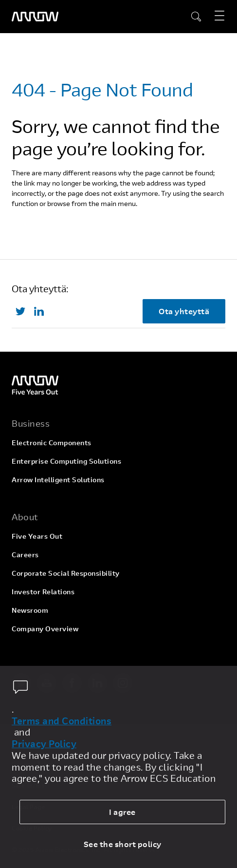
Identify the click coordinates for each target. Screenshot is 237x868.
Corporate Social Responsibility (66, 573)
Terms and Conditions (62, 721)
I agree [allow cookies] (122, 812)
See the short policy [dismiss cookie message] (123, 844)
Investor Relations (43, 592)
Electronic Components (52, 443)
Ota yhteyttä (184, 311)
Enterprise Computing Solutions (66, 461)
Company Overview (45, 629)
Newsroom (30, 610)
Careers (25, 555)
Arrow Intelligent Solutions (58, 480)
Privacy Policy (44, 744)
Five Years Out (37, 536)
